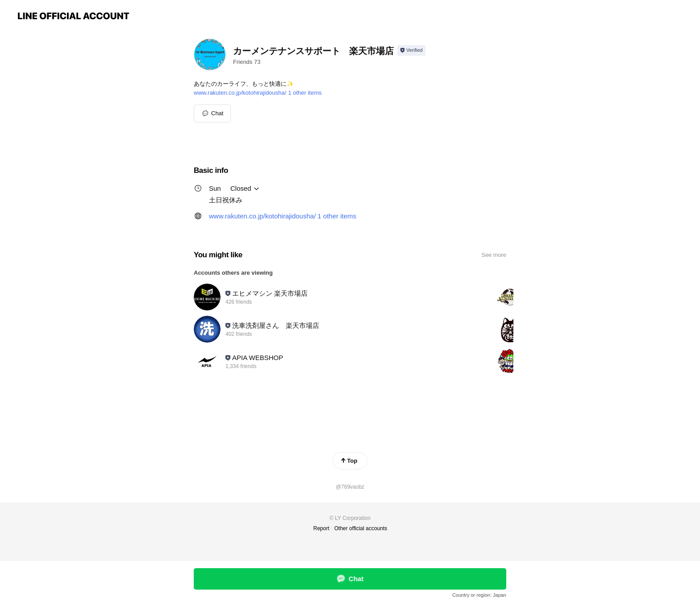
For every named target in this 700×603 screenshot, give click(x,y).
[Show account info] (411, 50)
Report (321, 528)
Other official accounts (361, 528)
